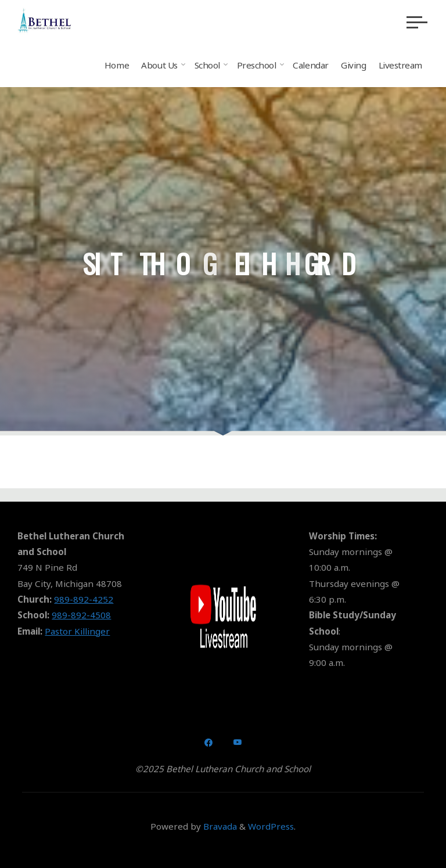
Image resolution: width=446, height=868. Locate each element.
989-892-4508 (81, 615)
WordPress (271, 826)
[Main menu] (417, 22)
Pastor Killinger (77, 631)
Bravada (219, 826)
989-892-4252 (84, 599)
